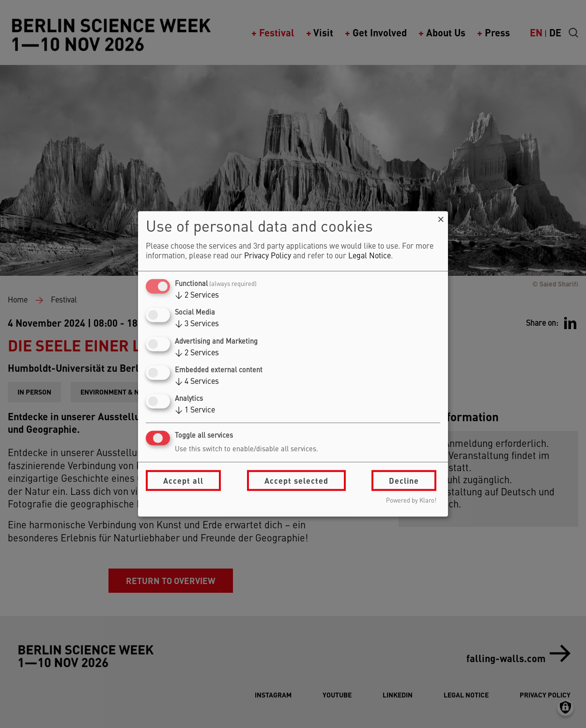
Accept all (183, 481)
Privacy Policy (268, 256)
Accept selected (296, 481)
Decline (404, 481)
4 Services (197, 382)
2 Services (197, 296)
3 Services (197, 324)
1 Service (195, 411)
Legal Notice (370, 256)
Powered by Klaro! (411, 501)
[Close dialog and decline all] (441, 217)
